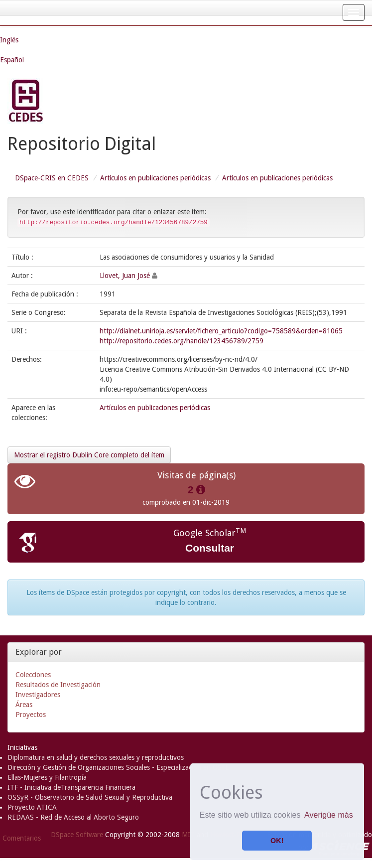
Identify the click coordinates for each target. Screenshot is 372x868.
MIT (188, 835)
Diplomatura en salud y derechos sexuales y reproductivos (96, 757)
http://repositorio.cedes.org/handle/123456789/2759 (182, 341)
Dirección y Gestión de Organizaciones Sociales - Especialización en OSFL (118, 767)
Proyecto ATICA (32, 807)
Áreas (24, 705)
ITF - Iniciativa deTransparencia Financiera (71, 787)
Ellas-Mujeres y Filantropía (47, 777)
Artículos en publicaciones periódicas (155, 178)
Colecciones (33, 675)
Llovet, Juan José (125, 276)
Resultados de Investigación (58, 685)
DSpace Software (77, 835)
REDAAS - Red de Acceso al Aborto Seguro (73, 817)
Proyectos (31, 715)
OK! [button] (277, 841)
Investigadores (38, 695)
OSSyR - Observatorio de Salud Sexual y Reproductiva (90, 797)
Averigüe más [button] (329, 815)
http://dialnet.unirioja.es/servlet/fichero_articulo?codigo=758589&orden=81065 (221, 331)
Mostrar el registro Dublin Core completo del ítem (89, 455)
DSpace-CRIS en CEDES (52, 178)
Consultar (210, 548)
